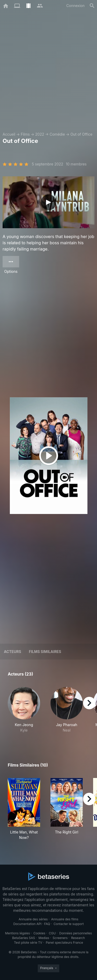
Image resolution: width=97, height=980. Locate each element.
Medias (44, 938)
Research (78, 938)
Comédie (57, 134)
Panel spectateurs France (64, 943)
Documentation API (27, 924)
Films (25, 134)
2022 (40, 134)
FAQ (47, 924)
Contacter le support (69, 924)
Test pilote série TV (28, 943)
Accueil (9, 134)
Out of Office (81, 134)
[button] (24, 713)
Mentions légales (18, 933)
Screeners (60, 938)
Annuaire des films (65, 919)
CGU (52, 933)
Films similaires (45, 652)
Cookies (39, 933)
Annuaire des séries (33, 919)
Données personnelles (76, 933)
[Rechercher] (92, 6)
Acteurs (13, 652)
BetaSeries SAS (24, 938)
